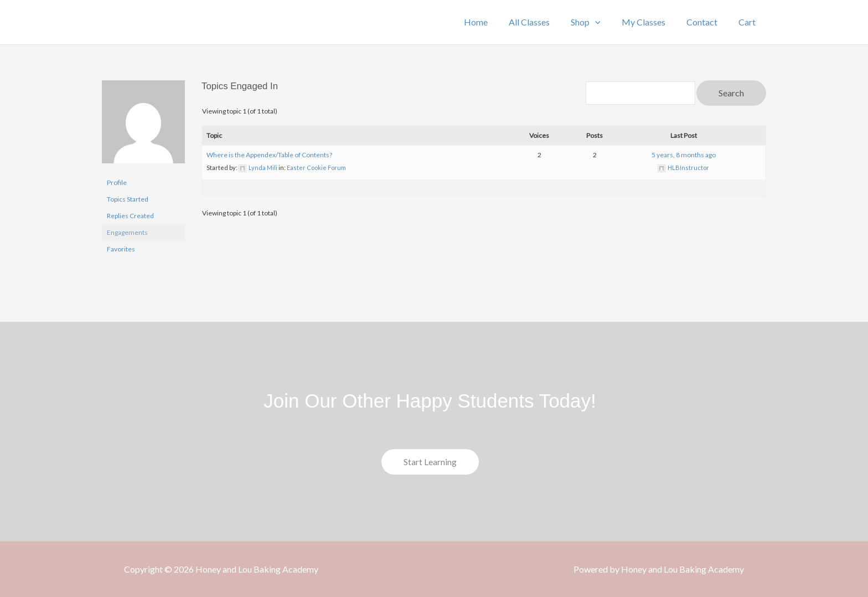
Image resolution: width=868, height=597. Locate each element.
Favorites (121, 249)
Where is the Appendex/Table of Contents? (269, 155)
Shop (597, 22)
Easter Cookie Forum (316, 168)
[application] (607, 22)
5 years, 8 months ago (684, 155)
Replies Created (130, 216)
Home (494, 22)
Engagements (127, 232)
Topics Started (128, 199)
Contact (707, 22)
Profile (117, 182)
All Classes (544, 22)
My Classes (652, 22)
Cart (749, 22)
